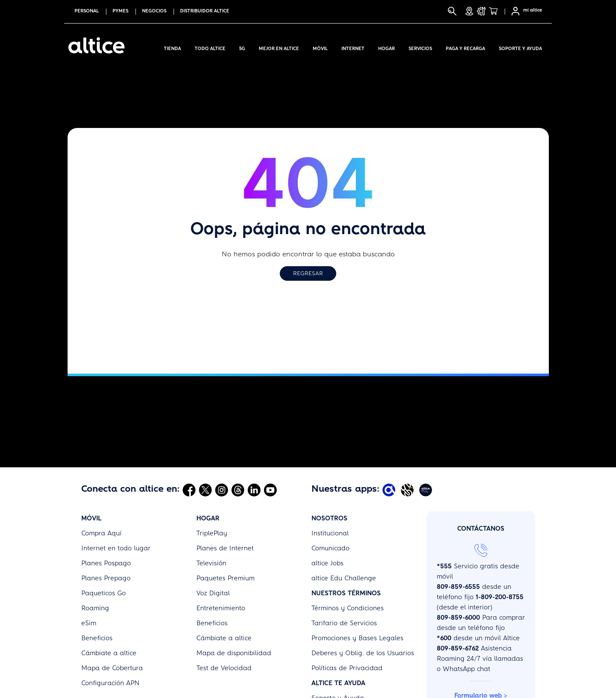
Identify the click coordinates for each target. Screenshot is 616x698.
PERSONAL (87, 11)
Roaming (95, 608)
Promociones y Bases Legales (357, 638)
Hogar (386, 47)
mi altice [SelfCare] (533, 10)
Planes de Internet (225, 548)
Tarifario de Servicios (344, 623)
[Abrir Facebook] (189, 490)
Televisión (211, 563)
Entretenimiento (221, 608)
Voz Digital (213, 593)
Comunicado (330, 548)
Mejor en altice (279, 47)
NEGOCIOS (154, 11)
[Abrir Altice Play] (427, 490)
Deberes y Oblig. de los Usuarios (363, 653)
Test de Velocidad (224, 668)
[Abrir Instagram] (222, 490)
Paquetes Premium (225, 578)
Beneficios (97, 638)
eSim (89, 623)
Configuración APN (110, 683)
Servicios (420, 47)
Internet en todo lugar (116, 548)
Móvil (320, 47)
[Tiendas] (469, 11)
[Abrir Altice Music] (408, 490)
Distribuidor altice (205, 11)
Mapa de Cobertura (112, 668)
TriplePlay (212, 533)
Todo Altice (210, 47)
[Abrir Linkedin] (254, 490)
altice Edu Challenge (344, 578)
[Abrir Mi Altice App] (390, 490)
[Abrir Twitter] (205, 490)
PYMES (120, 11)
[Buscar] (452, 11)
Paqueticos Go (104, 593)
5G (242, 47)
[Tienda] (496, 11)
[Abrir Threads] (238, 490)
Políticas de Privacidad (347, 668)
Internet (353, 47)
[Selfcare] (513, 11)
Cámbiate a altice (109, 653)
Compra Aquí (101, 533)
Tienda (172, 47)
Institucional (330, 533)
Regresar (308, 273)
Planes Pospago (106, 563)
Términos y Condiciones (348, 608)
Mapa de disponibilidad (234, 653)
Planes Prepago (106, 578)
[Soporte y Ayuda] (481, 11)
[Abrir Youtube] (270, 490)
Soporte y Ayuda (520, 47)
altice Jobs (327, 563)
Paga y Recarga (465, 47)
